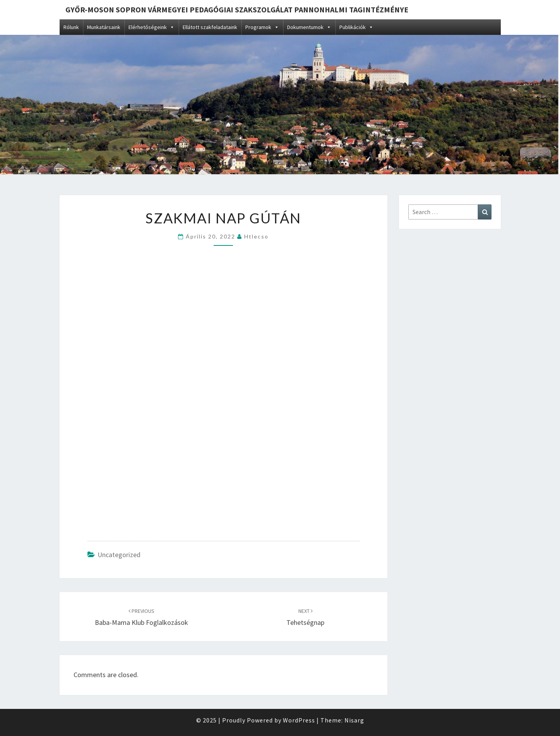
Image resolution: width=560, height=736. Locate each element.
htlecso (256, 236)
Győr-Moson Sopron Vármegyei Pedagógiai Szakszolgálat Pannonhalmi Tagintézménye (237, 9)
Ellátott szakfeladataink (210, 27)
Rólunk (71, 27)
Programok (262, 27)
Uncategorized (119, 555)
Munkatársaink (104, 27)
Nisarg (354, 720)
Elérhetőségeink (152, 27)
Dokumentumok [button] (309, 27)
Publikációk (356, 27)
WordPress (299, 720)
